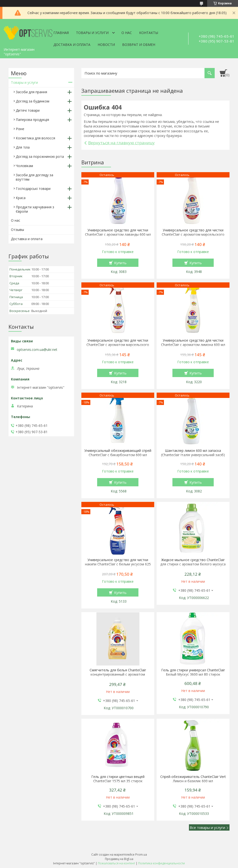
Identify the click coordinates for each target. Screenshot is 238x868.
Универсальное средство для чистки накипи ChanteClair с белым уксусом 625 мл (118, 564)
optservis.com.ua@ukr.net (37, 350)
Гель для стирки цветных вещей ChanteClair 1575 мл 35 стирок (118, 779)
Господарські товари (33, 189)
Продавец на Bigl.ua (119, 859)
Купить (120, 263)
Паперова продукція (32, 120)
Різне (20, 129)
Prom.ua (141, 855)
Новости (106, 45)
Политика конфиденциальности (161, 863)
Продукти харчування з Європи (35, 209)
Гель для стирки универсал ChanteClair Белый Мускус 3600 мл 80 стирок (193, 672)
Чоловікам (24, 166)
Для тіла (23, 147)
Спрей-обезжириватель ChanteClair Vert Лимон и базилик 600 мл (193, 779)
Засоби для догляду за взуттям (34, 177)
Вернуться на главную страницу (121, 143)
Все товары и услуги (207, 827)
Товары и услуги (92, 33)
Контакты (149, 33)
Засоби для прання (31, 92)
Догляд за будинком (33, 101)
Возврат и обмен (139, 45)
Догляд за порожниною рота (40, 156)
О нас (127, 33)
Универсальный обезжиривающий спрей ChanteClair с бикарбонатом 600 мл (118, 453)
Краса (21, 198)
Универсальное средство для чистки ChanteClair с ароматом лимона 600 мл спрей (193, 345)
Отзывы (17, 230)
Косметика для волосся (35, 138)
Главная (61, 33)
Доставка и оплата (72, 45)
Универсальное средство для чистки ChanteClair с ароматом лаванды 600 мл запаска (118, 235)
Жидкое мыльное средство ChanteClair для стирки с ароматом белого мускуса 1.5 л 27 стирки (193, 564)
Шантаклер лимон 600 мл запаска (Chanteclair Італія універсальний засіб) (193, 453)
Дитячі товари (28, 110)
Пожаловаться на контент (116, 863)
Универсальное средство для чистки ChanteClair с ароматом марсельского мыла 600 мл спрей (118, 345)
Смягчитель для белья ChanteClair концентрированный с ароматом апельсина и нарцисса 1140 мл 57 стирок (118, 674)
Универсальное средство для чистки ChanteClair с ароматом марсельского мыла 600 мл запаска (193, 235)
